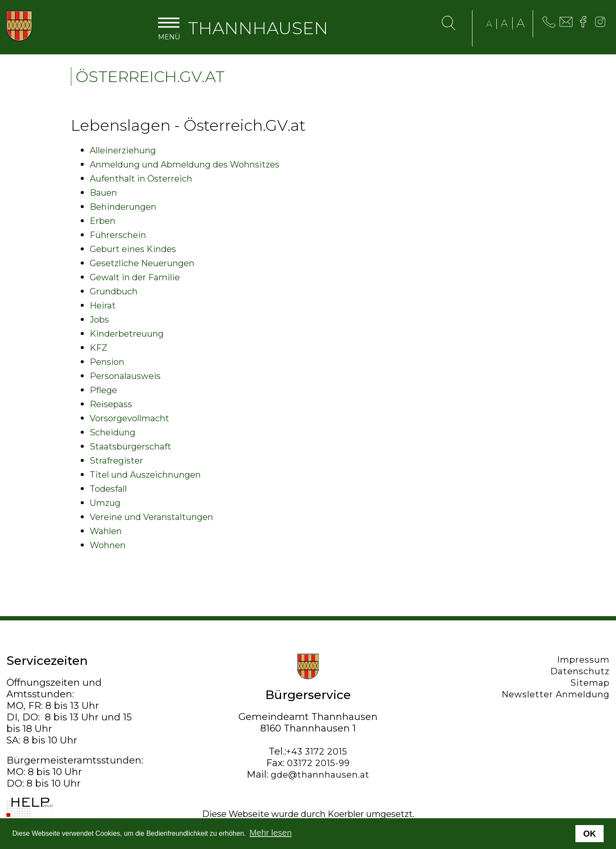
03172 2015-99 (318, 763)
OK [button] (590, 834)
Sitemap (590, 683)
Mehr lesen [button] (271, 833)
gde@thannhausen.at (320, 775)
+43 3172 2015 (317, 752)
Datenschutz (580, 671)
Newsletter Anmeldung (556, 694)
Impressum (583, 660)
